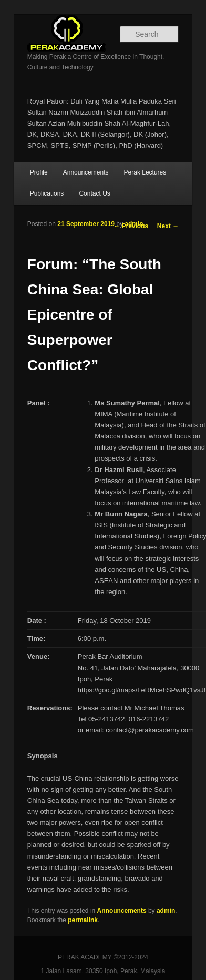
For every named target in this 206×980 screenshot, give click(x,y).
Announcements (86, 172)
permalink (83, 920)
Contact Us (94, 193)
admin (134, 224)
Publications (47, 193)
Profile (39, 172)
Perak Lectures (145, 172)
